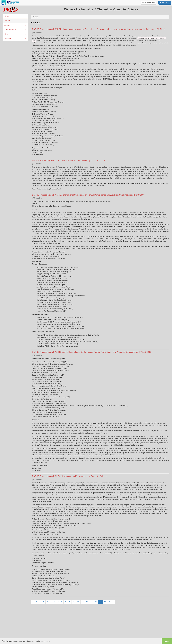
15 (92, 602)
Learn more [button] (45, 641)
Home (7, 16)
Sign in (163, 3)
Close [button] (167, 641)
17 (100, 602)
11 (74, 602)
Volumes (7, 21)
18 (105, 602)
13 (83, 602)
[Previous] (33, 602)
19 (109, 602)
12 (78, 602)
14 (87, 602)
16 (96, 602)
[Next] (113, 602)
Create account (148, 3)
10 (69, 602)
